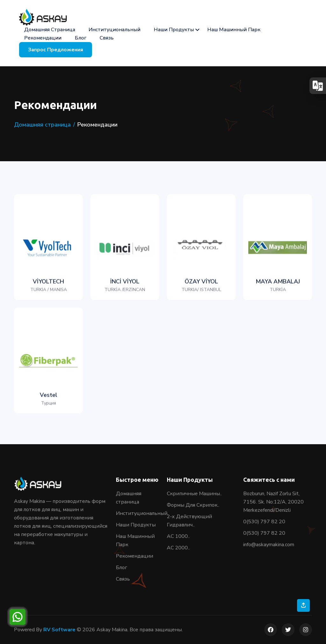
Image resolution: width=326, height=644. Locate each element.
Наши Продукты (174, 30)
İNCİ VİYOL (125, 293)
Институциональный (114, 30)
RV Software (59, 630)
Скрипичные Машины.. (194, 494)
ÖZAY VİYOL (201, 293)
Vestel (49, 407)
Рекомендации (43, 38)
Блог (81, 38)
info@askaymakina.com (269, 545)
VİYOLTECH (48, 293)
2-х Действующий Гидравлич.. (189, 521)
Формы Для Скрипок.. (193, 505)
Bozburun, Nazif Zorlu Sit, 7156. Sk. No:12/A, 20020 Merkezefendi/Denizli (273, 502)
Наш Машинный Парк (234, 30)
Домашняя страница (50, 30)
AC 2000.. (178, 548)
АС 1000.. (178, 536)
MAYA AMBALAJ (278, 293)
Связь (107, 38)
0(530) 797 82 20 (264, 522)
